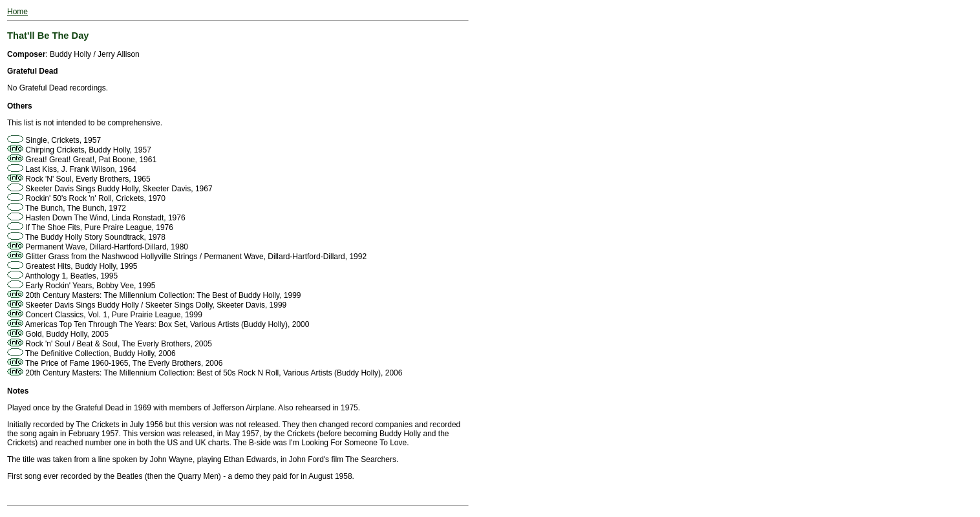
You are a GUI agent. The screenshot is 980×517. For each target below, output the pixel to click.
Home (17, 12)
